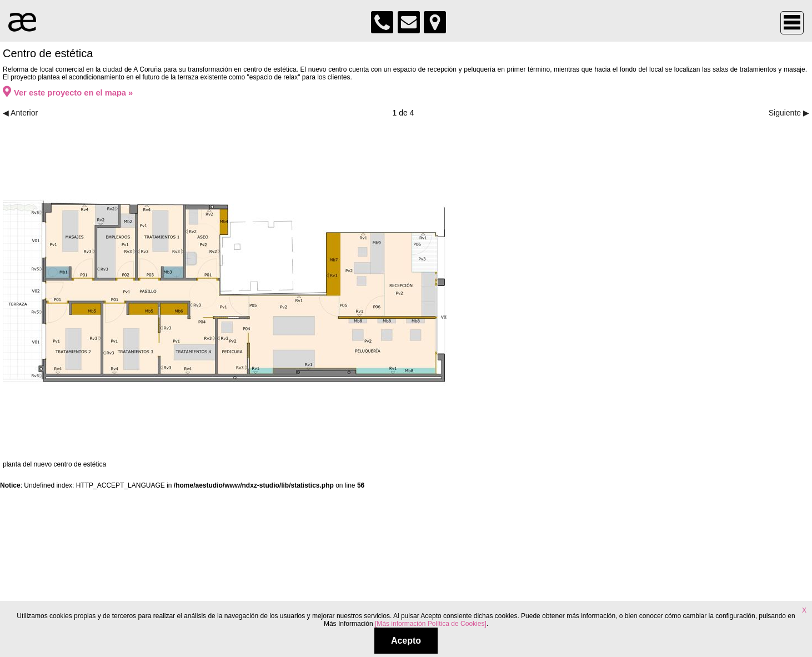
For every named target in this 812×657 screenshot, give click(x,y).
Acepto (406, 641)
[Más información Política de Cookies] (431, 624)
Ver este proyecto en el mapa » (68, 93)
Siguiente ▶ (789, 113)
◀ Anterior (20, 113)
